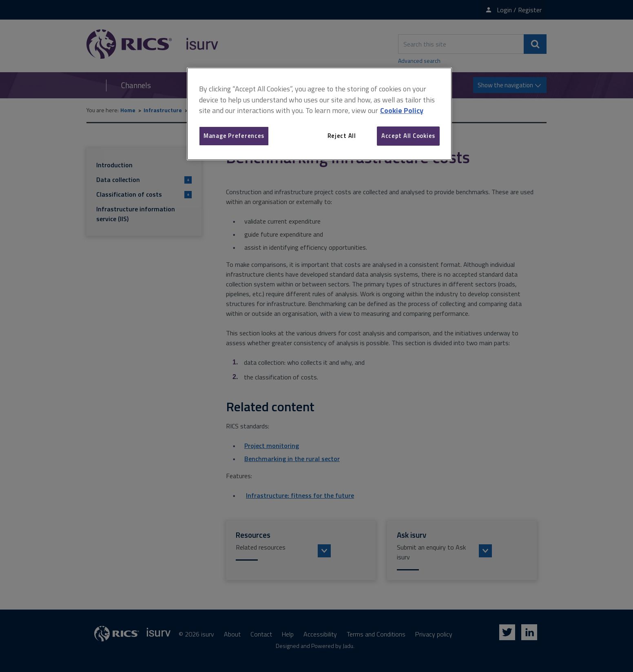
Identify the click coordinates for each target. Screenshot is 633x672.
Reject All (342, 136)
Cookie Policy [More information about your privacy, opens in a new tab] (402, 110)
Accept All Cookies (408, 136)
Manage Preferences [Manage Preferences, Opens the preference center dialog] (234, 136)
